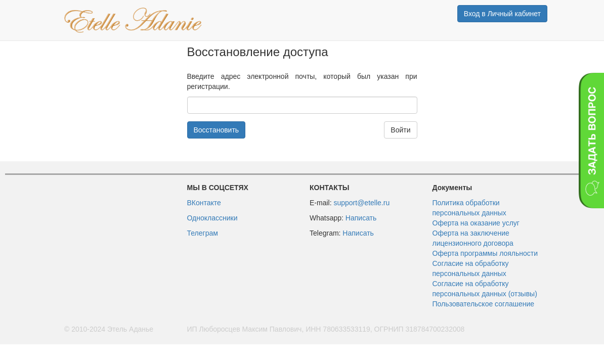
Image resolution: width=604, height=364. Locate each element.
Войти (400, 130)
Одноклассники (212, 218)
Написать (361, 218)
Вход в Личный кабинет (502, 14)
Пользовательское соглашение (484, 304)
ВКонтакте (204, 203)
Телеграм (203, 233)
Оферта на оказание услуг (476, 223)
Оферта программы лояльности (485, 253)
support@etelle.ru (361, 203)
